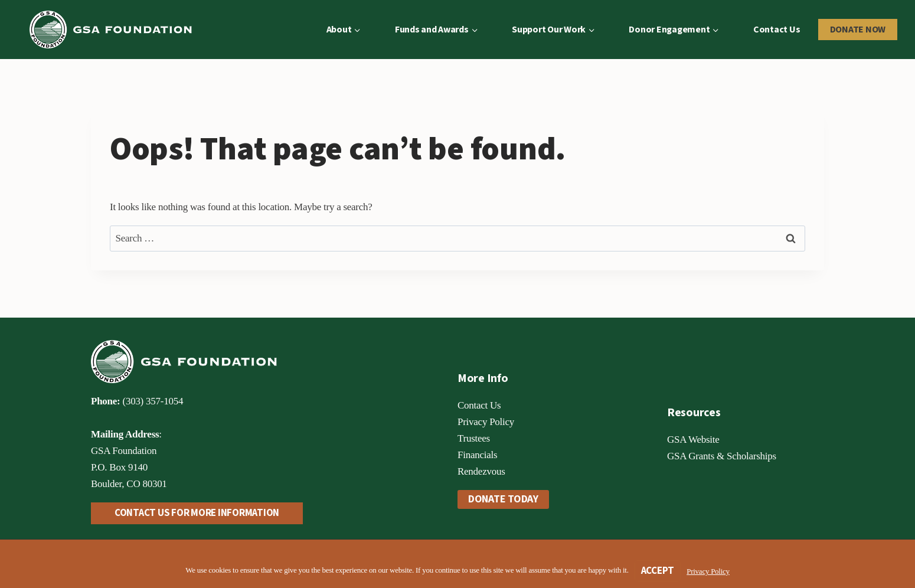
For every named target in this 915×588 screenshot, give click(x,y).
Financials (477, 455)
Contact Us (777, 30)
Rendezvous (481, 471)
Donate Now (858, 30)
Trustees (474, 438)
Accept (658, 571)
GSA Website (693, 440)
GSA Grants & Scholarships (722, 456)
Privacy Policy (486, 422)
